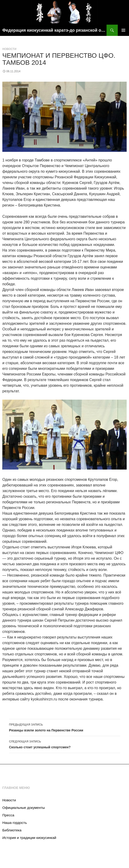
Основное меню (123, 30)
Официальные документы (24, 808)
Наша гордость (15, 823)
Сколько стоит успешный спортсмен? (65, 744)
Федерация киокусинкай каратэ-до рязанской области (54, 30)
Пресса (8, 815)
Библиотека (12, 830)
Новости (9, 49)
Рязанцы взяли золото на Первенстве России (65, 727)
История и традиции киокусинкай (29, 838)
